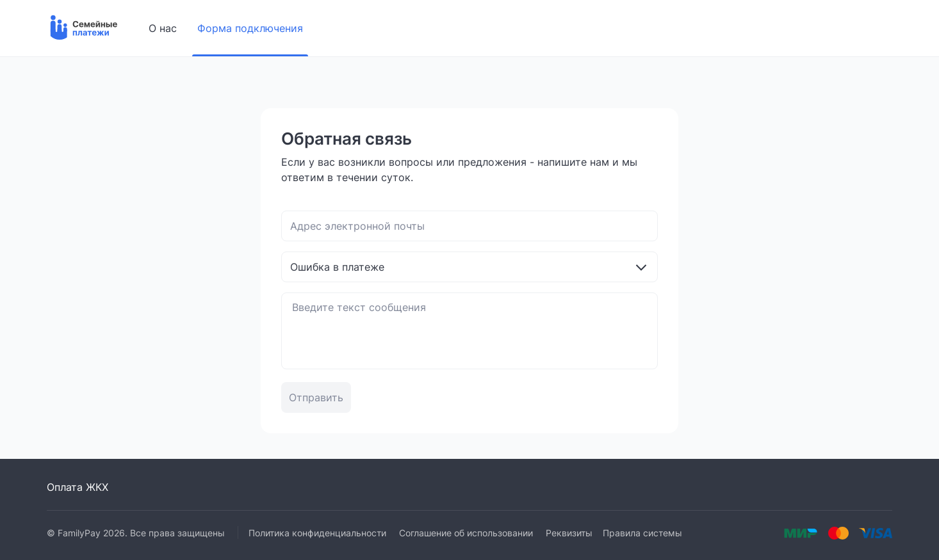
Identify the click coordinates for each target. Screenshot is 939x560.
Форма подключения (250, 28)
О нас (163, 28)
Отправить (316, 397)
